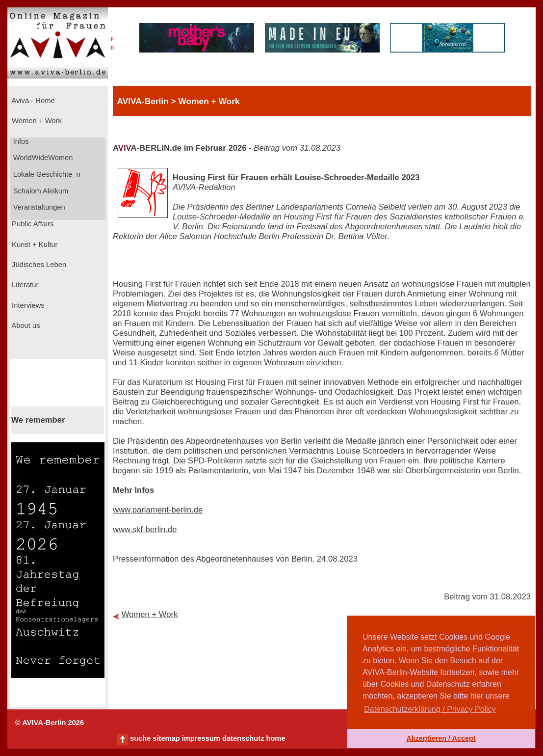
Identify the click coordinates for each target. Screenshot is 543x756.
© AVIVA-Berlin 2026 (50, 723)
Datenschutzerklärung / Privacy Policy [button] (430, 709)
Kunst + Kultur (34, 244)
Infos (20, 141)
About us (25, 325)
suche (140, 738)
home (275, 738)
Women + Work (36, 121)
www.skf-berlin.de (145, 529)
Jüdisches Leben (38, 265)
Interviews (27, 305)
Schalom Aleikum (40, 191)
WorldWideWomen (42, 158)
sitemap (166, 738)
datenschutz (243, 738)
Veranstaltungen (38, 207)
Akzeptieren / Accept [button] (441, 738)
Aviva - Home (32, 101)
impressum (201, 738)
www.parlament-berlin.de (158, 510)
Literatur (24, 285)
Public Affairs (32, 224)
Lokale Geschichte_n (46, 174)
